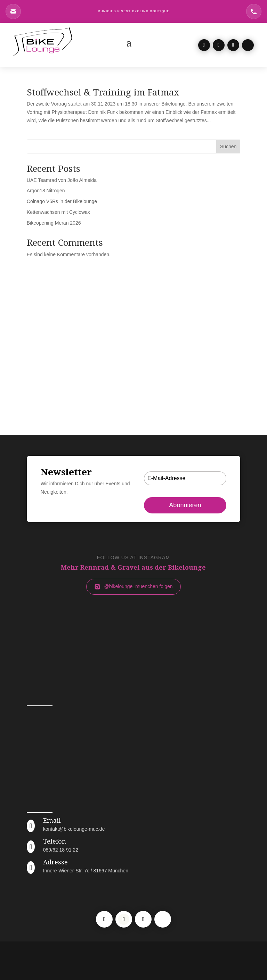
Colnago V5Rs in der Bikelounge (62, 201)
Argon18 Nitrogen (46, 191)
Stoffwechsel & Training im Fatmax (103, 92)
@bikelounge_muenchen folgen (133, 587)
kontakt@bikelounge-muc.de (74, 829)
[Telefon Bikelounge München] (254, 11)
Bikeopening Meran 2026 (54, 223)
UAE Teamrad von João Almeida (62, 180)
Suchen (228, 146)
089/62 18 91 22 (61, 850)
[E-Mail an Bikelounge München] (13, 11)
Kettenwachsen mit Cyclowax (58, 212)
